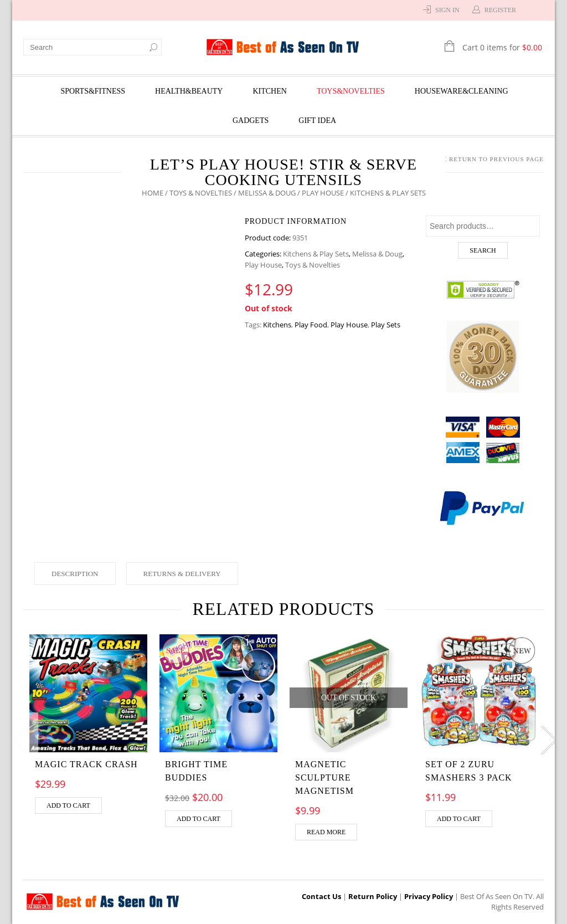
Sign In (447, 10)
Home (153, 193)
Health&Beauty (189, 91)
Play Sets (386, 325)
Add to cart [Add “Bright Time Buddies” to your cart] (199, 819)
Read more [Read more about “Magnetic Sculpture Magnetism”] (326, 832)
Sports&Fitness (93, 91)
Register (500, 10)
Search (483, 250)
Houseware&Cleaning (462, 91)
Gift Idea (317, 120)
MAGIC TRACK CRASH (86, 764)
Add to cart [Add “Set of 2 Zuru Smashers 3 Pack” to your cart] (459, 819)
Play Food (311, 325)
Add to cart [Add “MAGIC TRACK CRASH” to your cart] (68, 805)
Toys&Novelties (351, 91)
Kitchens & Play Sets (316, 254)
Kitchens (277, 325)
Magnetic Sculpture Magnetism (324, 777)
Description (75, 574)
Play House (323, 193)
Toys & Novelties (201, 193)
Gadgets (251, 120)
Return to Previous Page (496, 159)
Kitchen (269, 91)
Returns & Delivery (182, 574)
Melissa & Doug (267, 193)
